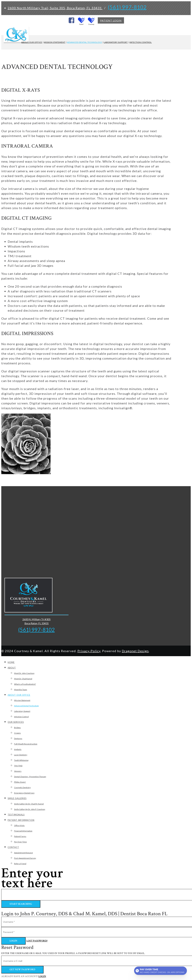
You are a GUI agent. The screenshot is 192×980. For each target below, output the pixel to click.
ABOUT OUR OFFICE (32, 42)
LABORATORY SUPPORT (116, 42)
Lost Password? (37, 941)
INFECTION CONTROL (141, 42)
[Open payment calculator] (160, 971)
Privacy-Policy (89, 651)
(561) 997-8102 (127, 7)
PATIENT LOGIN (111, 20)
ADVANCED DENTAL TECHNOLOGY (85, 42)
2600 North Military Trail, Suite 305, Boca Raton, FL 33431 (55, 8)
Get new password (22, 970)
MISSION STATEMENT (55, 42)
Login (13, 941)
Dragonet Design (135, 651)
